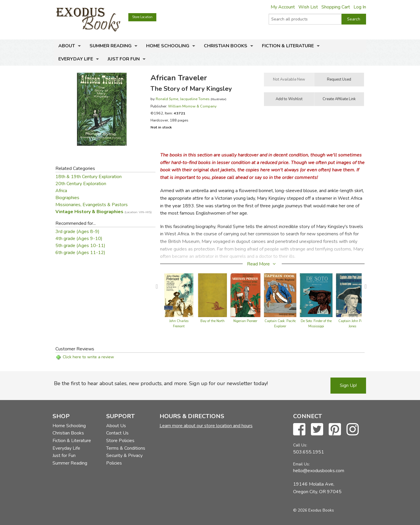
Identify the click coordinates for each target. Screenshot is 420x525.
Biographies (67, 198)
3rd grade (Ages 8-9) (77, 232)
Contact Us (117, 433)
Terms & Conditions (126, 448)
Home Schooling (168, 46)
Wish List (308, 7)
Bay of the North (212, 321)
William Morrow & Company (192, 106)
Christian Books (226, 46)
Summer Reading (111, 46)
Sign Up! (348, 385)
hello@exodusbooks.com (319, 471)
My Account (283, 7)
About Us (116, 426)
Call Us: (300, 445)
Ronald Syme (167, 99)
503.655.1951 (309, 452)
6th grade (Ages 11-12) (80, 253)
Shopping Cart (336, 7)
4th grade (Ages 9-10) (79, 239)
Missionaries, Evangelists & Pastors (92, 205)
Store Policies (120, 441)
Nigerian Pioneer (245, 321)
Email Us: (301, 464)
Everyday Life (76, 59)
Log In (360, 7)
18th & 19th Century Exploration (89, 177)
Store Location (142, 17)
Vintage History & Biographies (104, 212)
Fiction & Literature (288, 46)
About (67, 46)
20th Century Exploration (81, 184)
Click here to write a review (88, 357)
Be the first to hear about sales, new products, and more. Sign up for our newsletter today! (161, 383)
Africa (61, 191)
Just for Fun (124, 59)
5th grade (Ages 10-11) (80, 246)
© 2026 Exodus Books (314, 510)
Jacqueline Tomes (195, 99)
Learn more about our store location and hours (206, 426)
